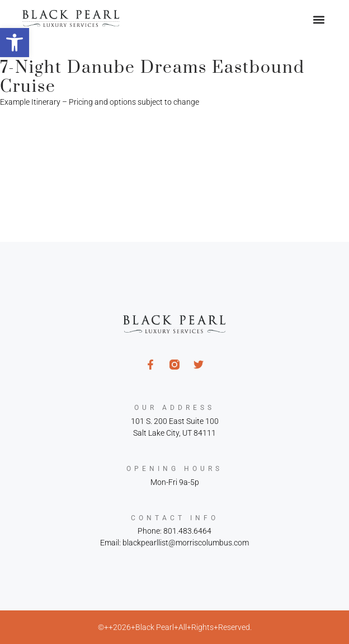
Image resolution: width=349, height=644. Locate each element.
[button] (15, 43)
